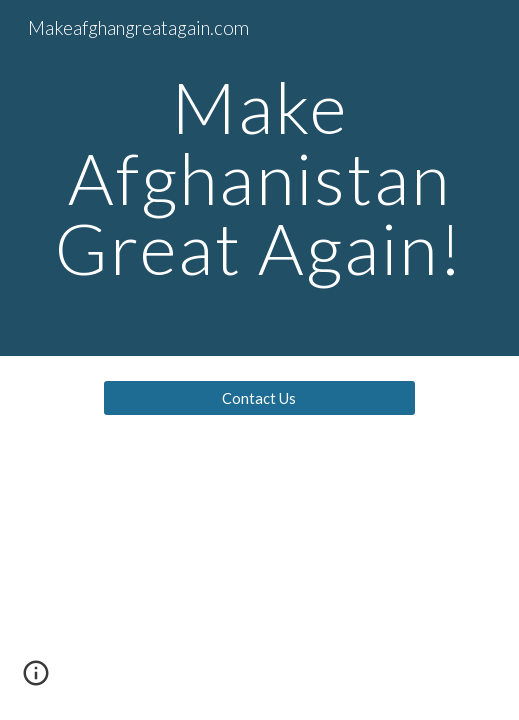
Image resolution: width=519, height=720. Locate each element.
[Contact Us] (260, 398)
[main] (260, 178)
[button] (36, 680)
